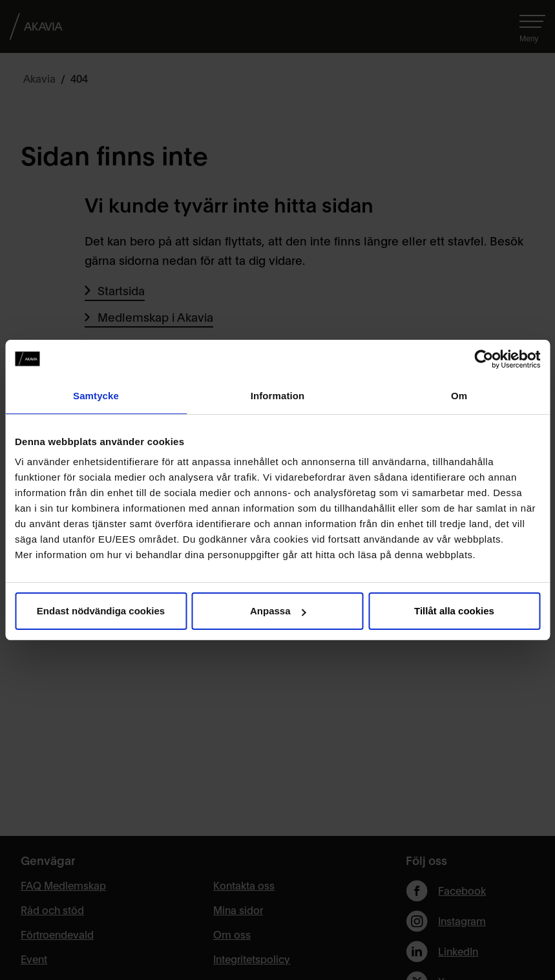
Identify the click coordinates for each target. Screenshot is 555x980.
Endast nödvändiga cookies (101, 611)
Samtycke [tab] (96, 396)
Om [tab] (459, 396)
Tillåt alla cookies (454, 611)
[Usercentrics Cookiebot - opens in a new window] (484, 359)
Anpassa (278, 611)
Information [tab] (278, 396)
